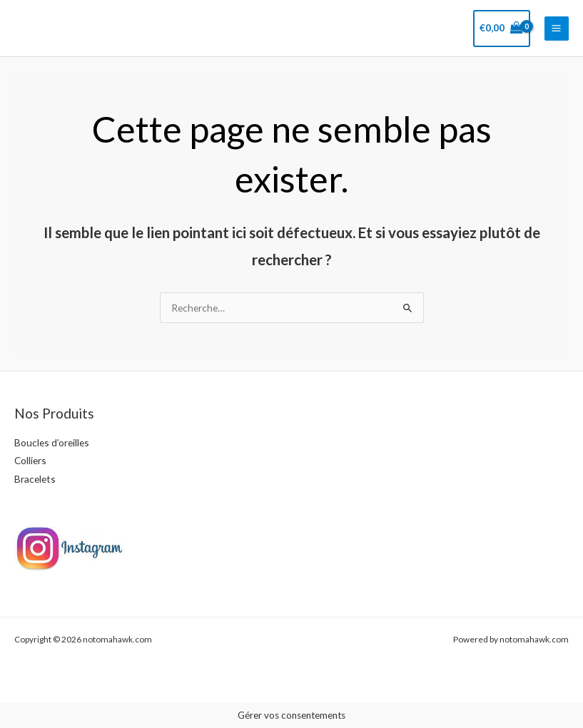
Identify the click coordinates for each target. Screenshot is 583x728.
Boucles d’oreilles (52, 442)
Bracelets (35, 479)
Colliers (30, 460)
